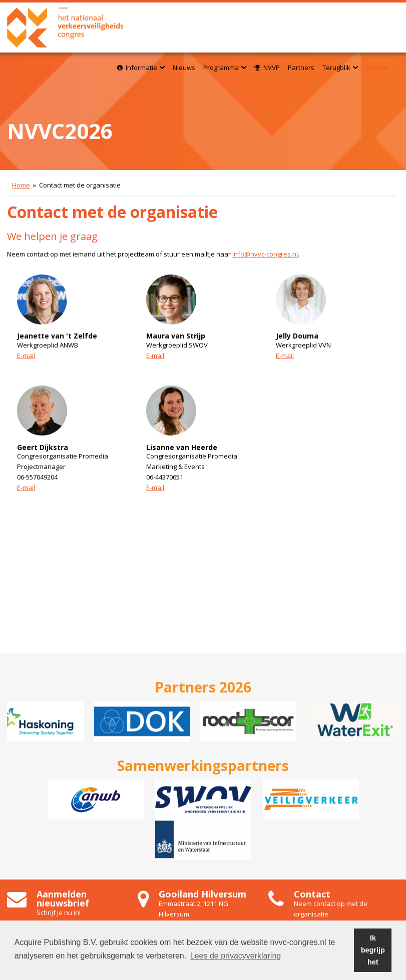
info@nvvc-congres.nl (265, 254)
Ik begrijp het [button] (373, 950)
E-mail (26, 355)
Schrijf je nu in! (59, 912)
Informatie (141, 67)
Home (21, 185)
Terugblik (340, 67)
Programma (225, 67)
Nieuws (184, 67)
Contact (381, 67)
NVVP (267, 67)
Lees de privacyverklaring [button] (236, 956)
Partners (301, 67)
